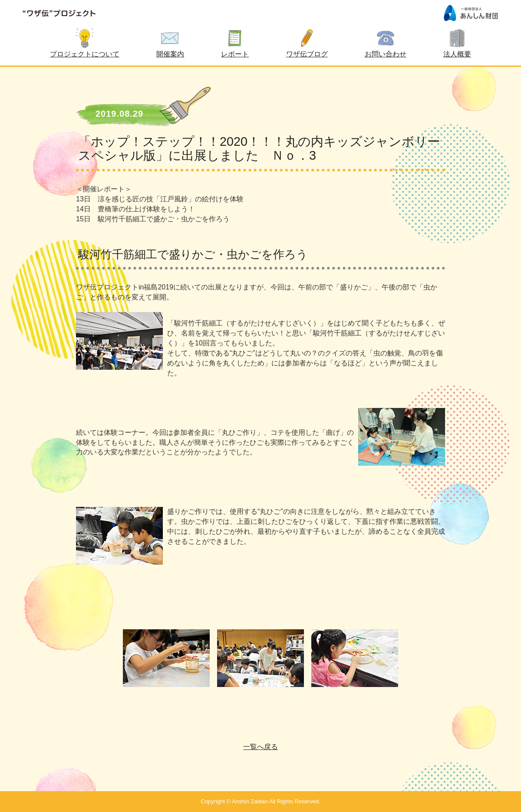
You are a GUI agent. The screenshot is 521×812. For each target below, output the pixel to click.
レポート (235, 54)
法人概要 (457, 54)
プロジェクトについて (85, 54)
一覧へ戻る (260, 747)
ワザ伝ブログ (307, 54)
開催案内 (170, 54)
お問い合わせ (386, 54)
